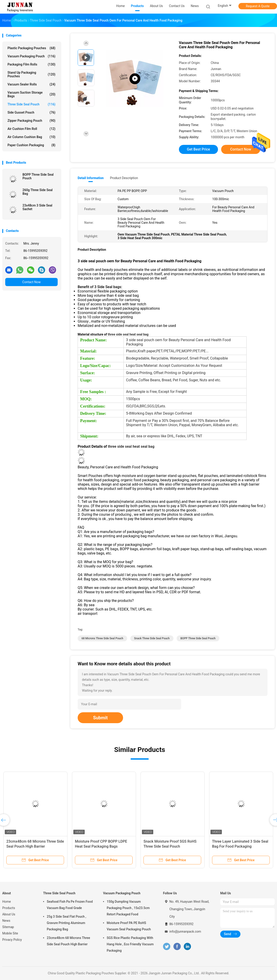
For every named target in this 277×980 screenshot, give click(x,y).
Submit (100, 718)
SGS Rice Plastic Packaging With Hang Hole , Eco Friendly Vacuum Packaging (130, 944)
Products (9, 908)
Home (7, 902)
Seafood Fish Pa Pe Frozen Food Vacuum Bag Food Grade (70, 905)
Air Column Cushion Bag (31, 137)
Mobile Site (10, 933)
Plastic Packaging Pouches (31, 48)
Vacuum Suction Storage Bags (31, 94)
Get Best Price (198, 149)
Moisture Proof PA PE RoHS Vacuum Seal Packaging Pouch (129, 926)
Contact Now (31, 282)
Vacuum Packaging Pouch (31, 56)
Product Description (124, 178)
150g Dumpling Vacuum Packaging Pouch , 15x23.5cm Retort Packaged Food (128, 908)
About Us (9, 914)
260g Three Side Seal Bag (38, 192)
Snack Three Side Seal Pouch (152, 638)
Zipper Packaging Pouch (31, 121)
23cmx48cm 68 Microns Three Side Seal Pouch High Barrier (68, 941)
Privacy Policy (12, 940)
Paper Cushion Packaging (31, 145)
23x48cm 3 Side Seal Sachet (37, 207)
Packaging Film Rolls (31, 64)
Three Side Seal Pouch (31, 104)
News (6, 921)
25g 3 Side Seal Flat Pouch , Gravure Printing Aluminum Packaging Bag (67, 923)
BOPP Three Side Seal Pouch (38, 176)
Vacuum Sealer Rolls (31, 84)
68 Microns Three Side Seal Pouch (102, 638)
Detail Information (91, 178)
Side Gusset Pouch (31, 112)
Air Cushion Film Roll (31, 129)
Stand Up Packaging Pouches (31, 74)
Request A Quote (258, 6)
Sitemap (8, 927)
